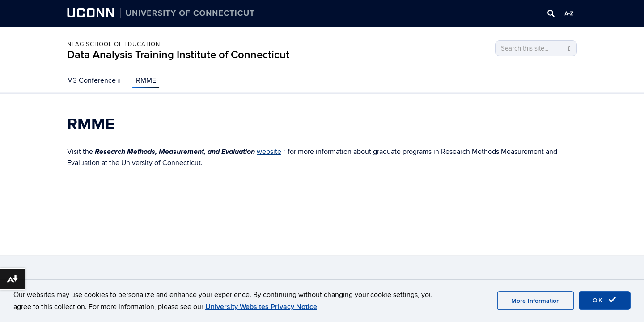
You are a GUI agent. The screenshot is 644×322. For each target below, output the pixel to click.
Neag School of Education (114, 44)
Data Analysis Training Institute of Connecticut (178, 55)
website (271, 152)
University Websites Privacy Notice (261, 307)
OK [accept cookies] (605, 300)
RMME (146, 80)
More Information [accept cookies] (536, 301)
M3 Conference (94, 80)
